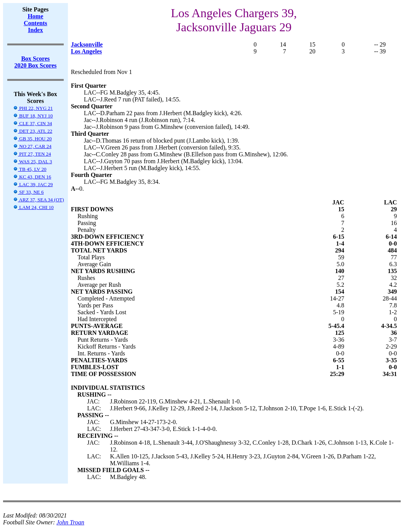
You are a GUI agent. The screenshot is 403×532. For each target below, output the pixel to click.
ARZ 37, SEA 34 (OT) (39, 200)
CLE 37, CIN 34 (32, 123)
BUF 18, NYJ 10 (33, 116)
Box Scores (35, 59)
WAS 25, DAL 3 (32, 162)
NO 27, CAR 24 (32, 146)
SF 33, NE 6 (28, 192)
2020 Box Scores (35, 65)
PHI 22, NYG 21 (33, 108)
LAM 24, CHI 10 (33, 207)
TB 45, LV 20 (30, 169)
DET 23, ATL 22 (33, 131)
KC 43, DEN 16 (32, 177)
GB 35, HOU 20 (32, 139)
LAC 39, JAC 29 (33, 184)
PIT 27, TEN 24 (32, 154)
